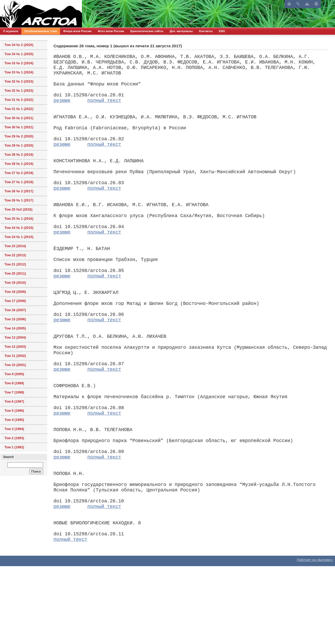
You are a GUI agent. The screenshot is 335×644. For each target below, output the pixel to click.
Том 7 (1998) (14, 392)
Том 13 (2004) (15, 337)
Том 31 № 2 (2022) (19, 100)
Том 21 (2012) (15, 264)
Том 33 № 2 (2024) (19, 63)
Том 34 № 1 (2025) (19, 54)
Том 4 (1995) (14, 420)
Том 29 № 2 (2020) (19, 136)
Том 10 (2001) (15, 365)
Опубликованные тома (41, 31)
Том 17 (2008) (15, 301)
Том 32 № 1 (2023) (19, 91)
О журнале (11, 31)
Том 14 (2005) (15, 328)
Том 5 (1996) (14, 411)
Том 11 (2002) (15, 356)
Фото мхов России (111, 31)
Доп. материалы (181, 31)
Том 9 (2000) (14, 374)
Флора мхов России (77, 31)
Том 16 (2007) (15, 310)
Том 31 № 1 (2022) (19, 109)
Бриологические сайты (147, 31)
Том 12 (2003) (15, 347)
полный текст (104, 101)
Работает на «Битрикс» (315, 560)
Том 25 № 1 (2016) (19, 219)
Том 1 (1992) (14, 447)
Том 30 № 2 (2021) (19, 118)
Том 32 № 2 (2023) (19, 81)
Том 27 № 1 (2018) (19, 182)
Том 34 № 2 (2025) (19, 45)
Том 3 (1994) (14, 429)
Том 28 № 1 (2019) (19, 164)
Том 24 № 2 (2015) (19, 228)
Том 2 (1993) (14, 438)
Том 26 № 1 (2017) (19, 200)
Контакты (206, 31)
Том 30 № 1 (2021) (19, 127)
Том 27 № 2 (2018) (19, 173)
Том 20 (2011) (15, 273)
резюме (62, 101)
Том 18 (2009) (15, 292)
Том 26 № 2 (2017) (19, 191)
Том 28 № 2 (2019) (19, 155)
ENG (222, 31)
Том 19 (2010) (15, 283)
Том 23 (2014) (15, 246)
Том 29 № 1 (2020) (19, 145)
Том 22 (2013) (15, 255)
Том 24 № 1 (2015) (19, 237)
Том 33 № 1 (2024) (19, 72)
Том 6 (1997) (14, 401)
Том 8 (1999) (14, 383)
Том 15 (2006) (15, 319)
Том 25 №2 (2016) (18, 209)
